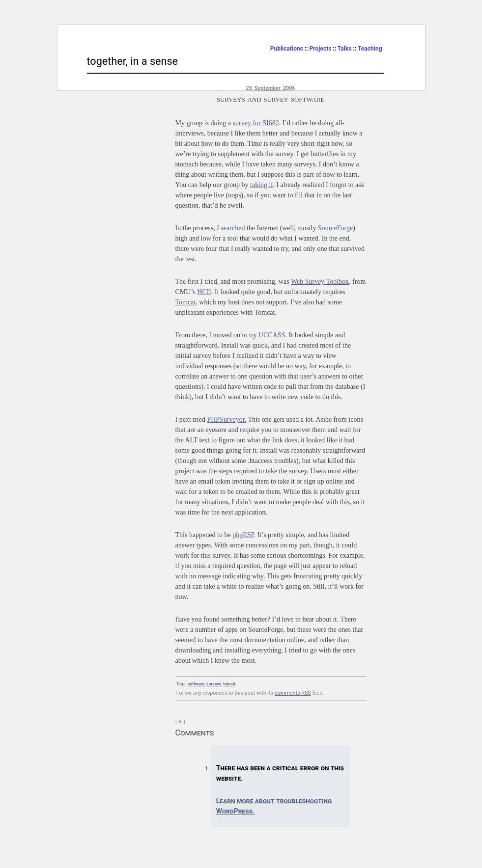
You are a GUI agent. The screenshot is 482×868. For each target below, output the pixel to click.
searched (233, 228)
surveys (214, 684)
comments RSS (293, 693)
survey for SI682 (256, 123)
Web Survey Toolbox (320, 282)
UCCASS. (273, 335)
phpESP (243, 535)
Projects (321, 49)
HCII (204, 292)
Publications (287, 49)
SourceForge (335, 228)
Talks (345, 49)
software (196, 684)
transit (229, 684)
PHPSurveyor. (227, 420)
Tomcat (186, 302)
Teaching (370, 49)
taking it (261, 185)
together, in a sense (133, 61)
